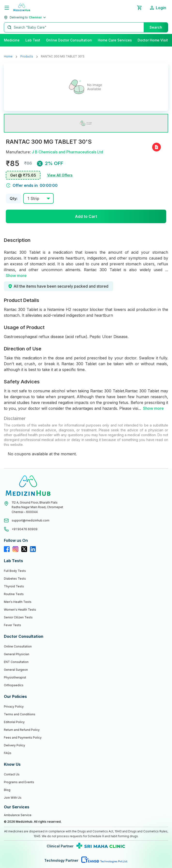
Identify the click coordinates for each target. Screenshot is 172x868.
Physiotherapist (15, 677)
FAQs (8, 753)
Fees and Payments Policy (23, 738)
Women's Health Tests (20, 610)
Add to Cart (86, 216)
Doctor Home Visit (153, 40)
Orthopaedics (14, 685)
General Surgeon (16, 670)
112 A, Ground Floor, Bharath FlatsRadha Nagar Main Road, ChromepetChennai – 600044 (37, 507)
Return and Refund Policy (22, 730)
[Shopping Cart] (139, 8)
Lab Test (33, 40)
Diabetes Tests (15, 579)
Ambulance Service (18, 815)
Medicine (12, 40)
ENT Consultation (16, 662)
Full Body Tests (15, 571)
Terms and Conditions (20, 714)
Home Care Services (115, 40)
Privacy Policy (14, 706)
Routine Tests (14, 594)
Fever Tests (12, 625)
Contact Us (12, 774)
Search (156, 27)
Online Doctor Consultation (69, 40)
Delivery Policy (15, 745)
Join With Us (13, 798)
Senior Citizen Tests (18, 617)
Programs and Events (19, 782)
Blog (7, 790)
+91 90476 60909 (25, 529)
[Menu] (7, 8)
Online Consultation (18, 646)
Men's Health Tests (18, 602)
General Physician (17, 654)
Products (27, 56)
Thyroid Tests (14, 586)
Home (8, 56)
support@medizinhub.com (30, 520)
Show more (16, 276)
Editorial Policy (14, 722)
